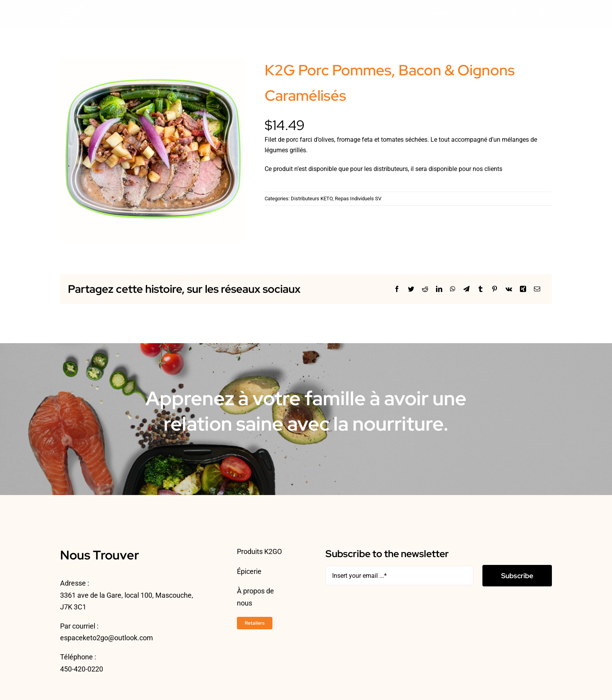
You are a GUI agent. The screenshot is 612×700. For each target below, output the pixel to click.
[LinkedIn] (439, 289)
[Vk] (509, 289)
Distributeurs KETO (312, 199)
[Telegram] (466, 289)
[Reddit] (425, 289)
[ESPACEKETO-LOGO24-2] (72, 5)
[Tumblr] (480, 289)
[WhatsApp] (453, 289)
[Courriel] (537, 289)
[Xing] (523, 289)
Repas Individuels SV (358, 199)
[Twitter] (411, 289)
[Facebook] (397, 289)
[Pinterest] (495, 289)
